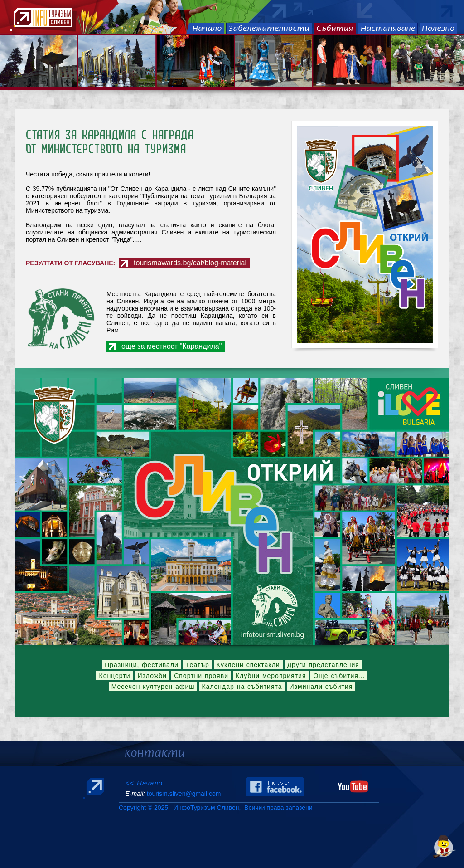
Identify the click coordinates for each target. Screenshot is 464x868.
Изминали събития (321, 687)
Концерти (114, 676)
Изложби (152, 676)
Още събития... (339, 676)
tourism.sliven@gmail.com (184, 794)
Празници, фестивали (142, 665)
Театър (198, 665)
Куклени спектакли (248, 665)
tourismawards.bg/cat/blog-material (190, 263)
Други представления (323, 665)
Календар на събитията (242, 687)
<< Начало (144, 783)
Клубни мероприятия (271, 676)
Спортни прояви (201, 676)
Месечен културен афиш (153, 687)
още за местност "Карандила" (172, 346)
